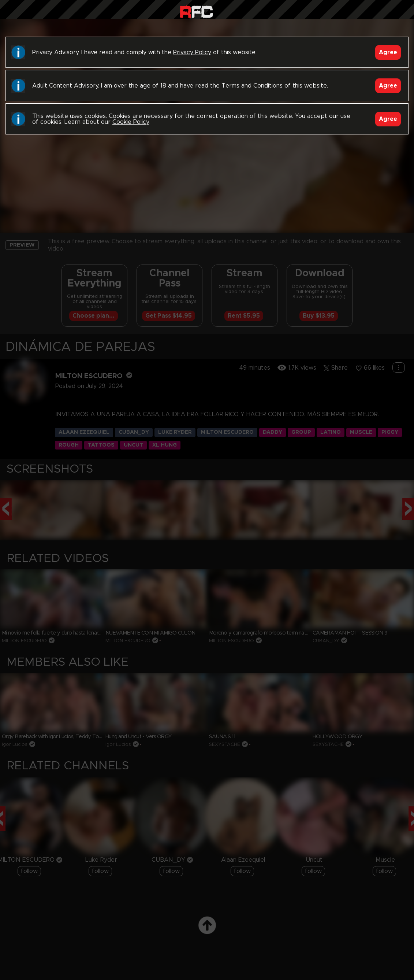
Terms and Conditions (252, 86)
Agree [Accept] (388, 52)
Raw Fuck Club (196, 11)
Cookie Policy (130, 122)
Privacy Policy (192, 52)
